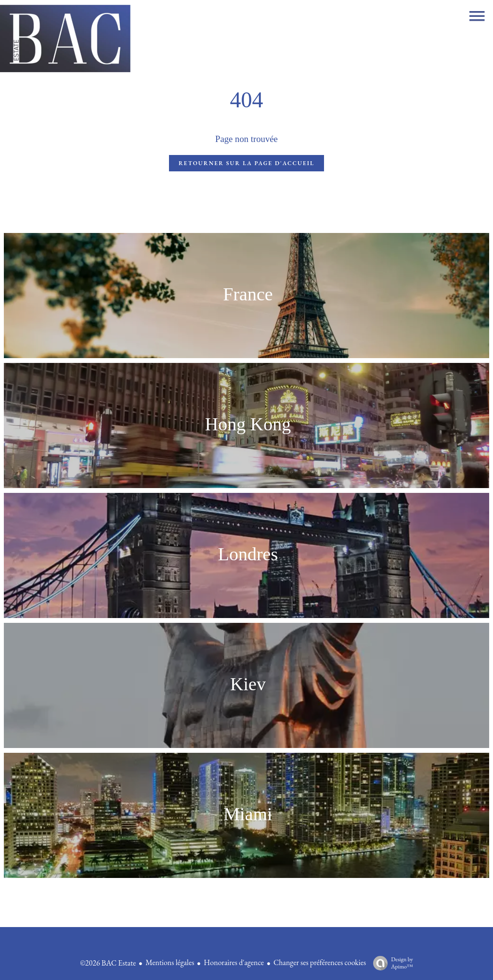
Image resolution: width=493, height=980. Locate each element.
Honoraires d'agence (234, 962)
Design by (391, 963)
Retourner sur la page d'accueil (246, 163)
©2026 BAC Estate (108, 963)
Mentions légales (170, 962)
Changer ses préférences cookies (320, 962)
